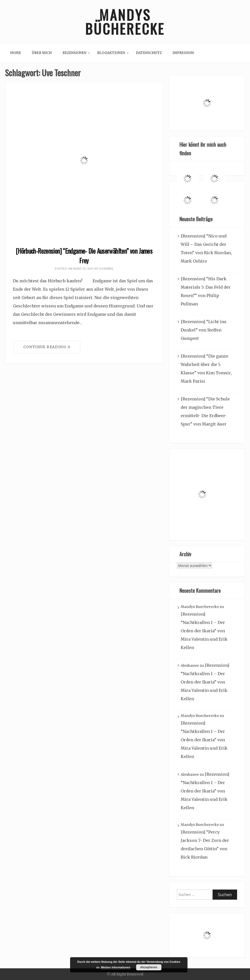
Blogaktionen (111, 53)
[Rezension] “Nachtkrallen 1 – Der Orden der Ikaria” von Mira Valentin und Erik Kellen (204, 631)
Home (16, 53)
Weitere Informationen (116, 967)
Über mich (42, 53)
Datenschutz (149, 53)
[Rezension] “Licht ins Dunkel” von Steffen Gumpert (204, 330)
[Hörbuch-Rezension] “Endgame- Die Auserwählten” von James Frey (84, 256)
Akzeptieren (149, 967)
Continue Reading (47, 347)
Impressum (183, 53)
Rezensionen (74, 53)
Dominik (106, 269)
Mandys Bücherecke (125, 22)
